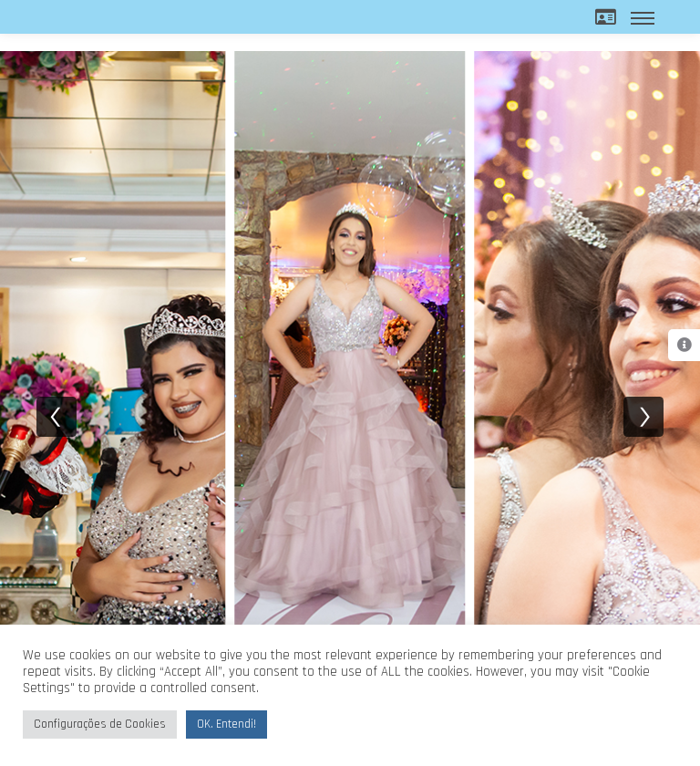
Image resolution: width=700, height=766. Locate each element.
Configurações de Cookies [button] (100, 724)
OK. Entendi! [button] (226, 724)
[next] (643, 417)
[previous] (57, 417)
